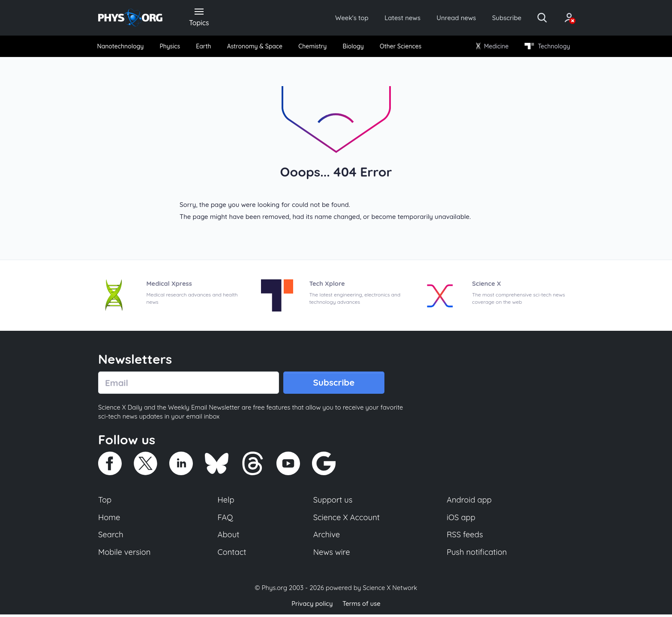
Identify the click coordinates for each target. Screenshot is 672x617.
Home (109, 519)
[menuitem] (123, 47)
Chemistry (313, 47)
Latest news (392, 18)
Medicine (491, 47)
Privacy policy (312, 606)
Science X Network (390, 591)
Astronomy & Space (255, 47)
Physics (172, 47)
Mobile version (125, 554)
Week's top (339, 18)
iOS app (461, 519)
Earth (204, 47)
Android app (469, 502)
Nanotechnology (122, 47)
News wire (332, 554)
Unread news (448, 18)
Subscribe (501, 18)
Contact (232, 554)
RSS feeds (465, 537)
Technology (546, 47)
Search (111, 537)
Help (226, 502)
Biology (353, 47)
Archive (327, 537)
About (229, 537)
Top (105, 502)
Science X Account (347, 519)
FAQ (226, 519)
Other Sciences (400, 47)
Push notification (477, 554)
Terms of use (362, 606)
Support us (333, 502)
